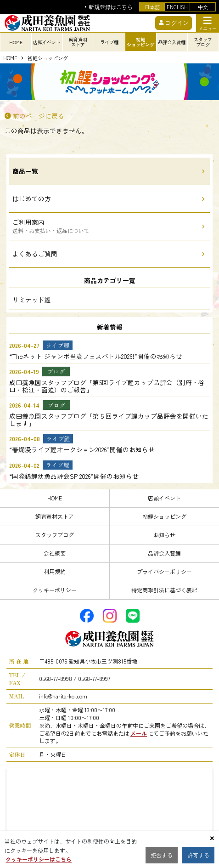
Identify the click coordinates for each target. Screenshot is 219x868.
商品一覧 (25, 171)
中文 (203, 7)
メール (139, 733)
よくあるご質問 (35, 254)
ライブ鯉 (109, 42)
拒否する (162, 855)
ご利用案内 (51, 226)
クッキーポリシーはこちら (39, 859)
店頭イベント (164, 498)
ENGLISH (177, 7)
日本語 (152, 7)
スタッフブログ (55, 535)
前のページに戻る (39, 116)
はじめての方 (32, 199)
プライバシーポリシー (164, 571)
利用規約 (55, 571)
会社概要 (55, 553)
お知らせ (164, 535)
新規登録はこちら (111, 7)
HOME (16, 42)
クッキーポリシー (55, 590)
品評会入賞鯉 (164, 553)
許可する (198, 855)
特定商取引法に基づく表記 (164, 590)
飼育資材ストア (55, 516)
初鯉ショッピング (48, 58)
